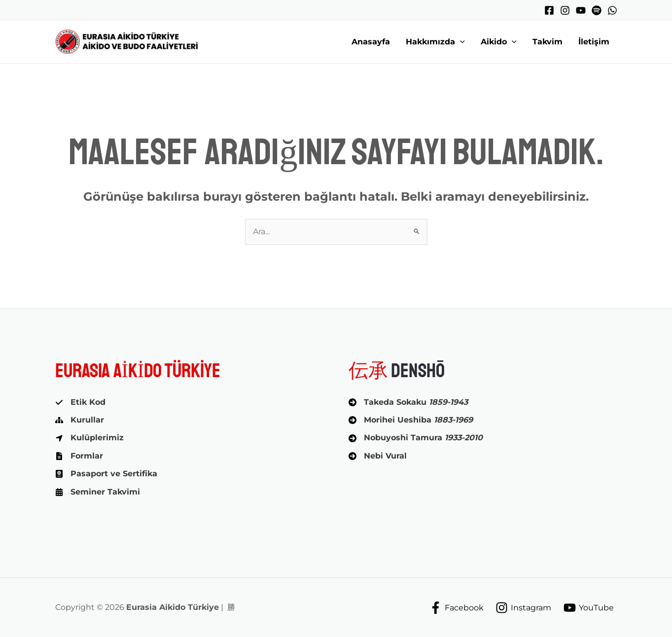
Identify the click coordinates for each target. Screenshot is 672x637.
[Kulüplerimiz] (89, 438)
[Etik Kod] (80, 402)
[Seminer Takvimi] (98, 492)
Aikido (499, 42)
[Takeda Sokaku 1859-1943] (408, 402)
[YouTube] (581, 10)
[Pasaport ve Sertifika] (106, 474)
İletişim (594, 42)
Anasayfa (371, 42)
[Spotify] (597, 10)
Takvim (548, 42)
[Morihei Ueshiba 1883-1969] (411, 420)
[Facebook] (549, 10)
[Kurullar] (80, 420)
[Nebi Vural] (378, 456)
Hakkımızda (435, 42)
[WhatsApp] (612, 10)
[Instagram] (565, 10)
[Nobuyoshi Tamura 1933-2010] (416, 438)
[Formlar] (79, 456)
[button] (460, 42)
